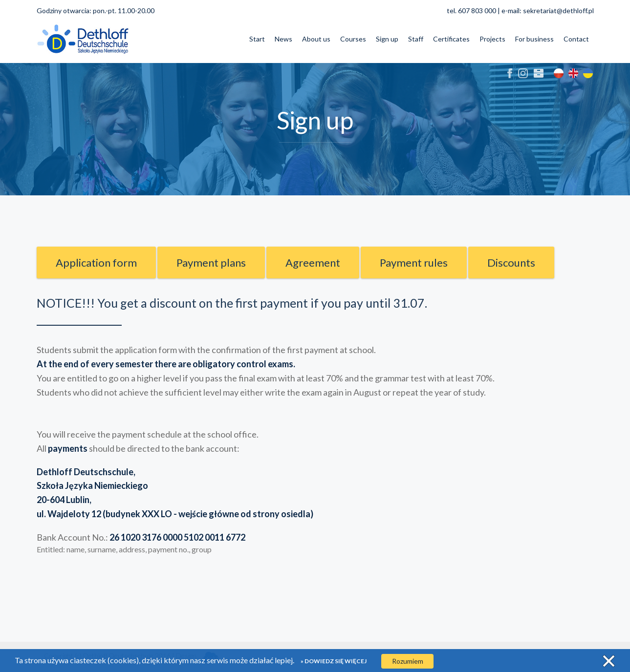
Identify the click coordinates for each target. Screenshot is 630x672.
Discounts (511, 262)
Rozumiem (408, 661)
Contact (576, 39)
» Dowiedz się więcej (334, 661)
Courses (353, 39)
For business (534, 39)
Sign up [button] (387, 39)
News (283, 39)
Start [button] (257, 39)
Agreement (313, 262)
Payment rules (414, 262)
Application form (96, 262)
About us (316, 39)
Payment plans (211, 262)
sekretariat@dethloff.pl (558, 10)
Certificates (451, 39)
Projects (492, 39)
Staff (416, 39)
